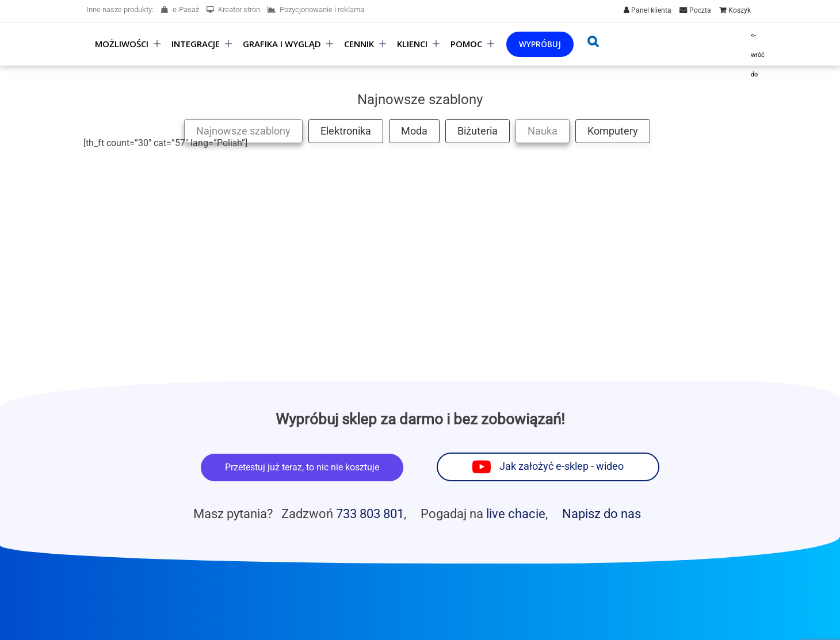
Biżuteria (478, 131)
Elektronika (346, 131)
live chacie (516, 513)
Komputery (613, 131)
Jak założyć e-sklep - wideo (562, 466)
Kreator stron (233, 9)
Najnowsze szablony (243, 131)
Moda (414, 131)
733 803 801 (370, 513)
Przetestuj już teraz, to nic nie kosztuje (302, 467)
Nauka (543, 131)
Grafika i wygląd (282, 44)
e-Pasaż (180, 9)
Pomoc (466, 44)
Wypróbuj (540, 44)
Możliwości (122, 44)
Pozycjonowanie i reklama (316, 9)
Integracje (196, 44)
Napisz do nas (602, 513)
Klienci (412, 44)
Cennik (359, 44)
